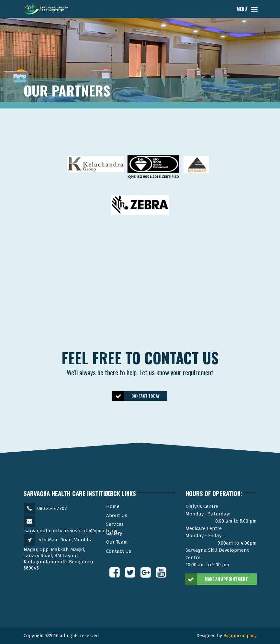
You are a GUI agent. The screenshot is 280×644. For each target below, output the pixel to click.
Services (115, 524)
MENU (242, 9)
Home (113, 506)
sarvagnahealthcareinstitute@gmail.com (71, 531)
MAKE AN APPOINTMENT (217, 579)
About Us (117, 515)
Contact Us (119, 551)
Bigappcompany (240, 636)
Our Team (117, 542)
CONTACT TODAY (136, 396)
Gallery (114, 533)
